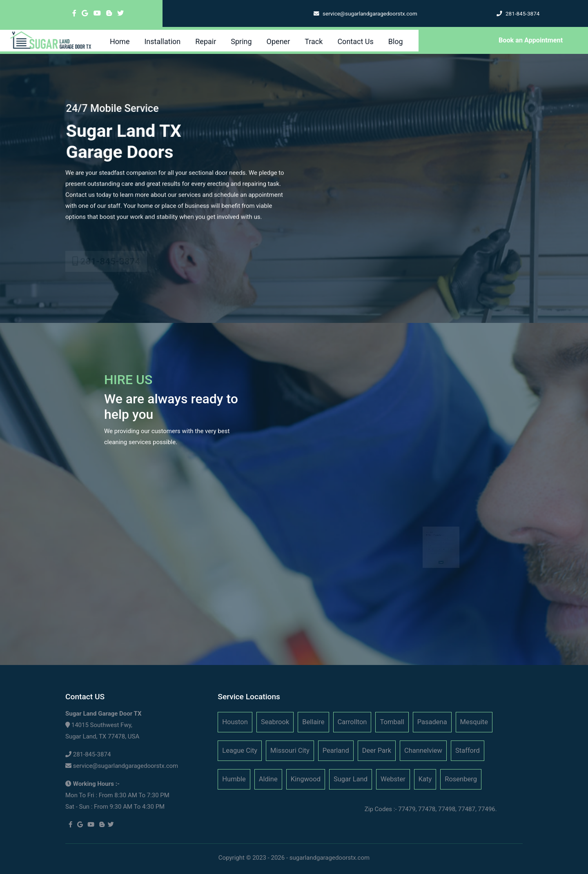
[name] (435, 535)
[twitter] (120, 13)
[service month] (432, 543)
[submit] (441, 554)
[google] (85, 13)
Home (120, 41)
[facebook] (74, 13)
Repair (206, 41)
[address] (435, 537)
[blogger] (109, 13)
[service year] (444, 543)
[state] (435, 540)
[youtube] (97, 13)
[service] (441, 549)
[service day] (438, 543)
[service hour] (450, 543)
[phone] (447, 535)
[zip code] (447, 540)
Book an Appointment (531, 40)
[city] (447, 537)
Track (314, 41)
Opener (278, 41)
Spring (241, 41)
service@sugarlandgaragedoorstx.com (126, 766)
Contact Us (355, 41)
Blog (396, 41)
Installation (162, 41)
